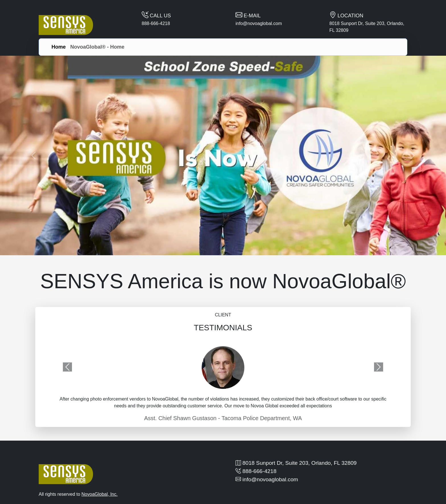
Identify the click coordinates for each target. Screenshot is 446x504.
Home (59, 47)
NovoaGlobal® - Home (97, 47)
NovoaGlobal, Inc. (99, 494)
